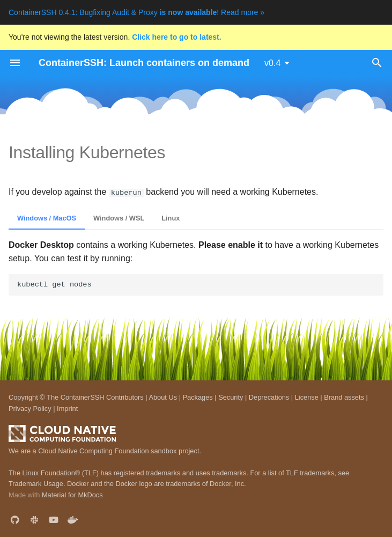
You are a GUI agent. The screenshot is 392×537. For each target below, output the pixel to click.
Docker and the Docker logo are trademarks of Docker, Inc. (157, 484)
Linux (171, 218)
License (307, 397)
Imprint (67, 409)
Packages (198, 397)
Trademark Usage (36, 484)
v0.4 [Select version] (272, 63)
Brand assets (344, 397)
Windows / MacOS (47, 218)
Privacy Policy (30, 409)
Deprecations (269, 397)
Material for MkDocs (72, 495)
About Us (163, 397)
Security (231, 397)
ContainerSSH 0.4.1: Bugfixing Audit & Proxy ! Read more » (136, 12)
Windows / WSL (119, 218)
